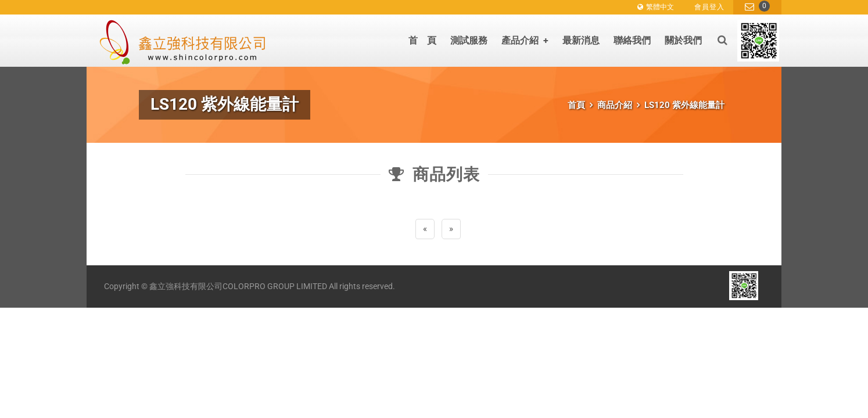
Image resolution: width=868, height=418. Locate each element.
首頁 (576, 105)
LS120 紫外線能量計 (684, 105)
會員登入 (709, 7)
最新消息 (581, 40)
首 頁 (422, 40)
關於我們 (683, 40)
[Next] (451, 229)
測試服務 (469, 40)
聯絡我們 (632, 40)
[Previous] (425, 229)
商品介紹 (615, 105)
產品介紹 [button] (525, 40)
